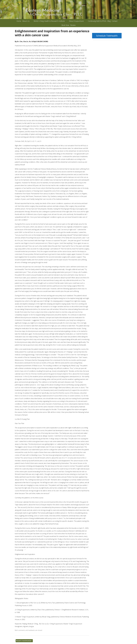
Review (73, 25)
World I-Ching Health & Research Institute (49, 21)
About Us (26, 21)
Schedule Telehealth (107, 36)
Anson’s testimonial (24, 641)
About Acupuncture (76, 21)
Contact (115, 21)
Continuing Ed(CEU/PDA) (97, 21)
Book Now (65, 25)
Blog (109, 21)
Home (19, 21)
